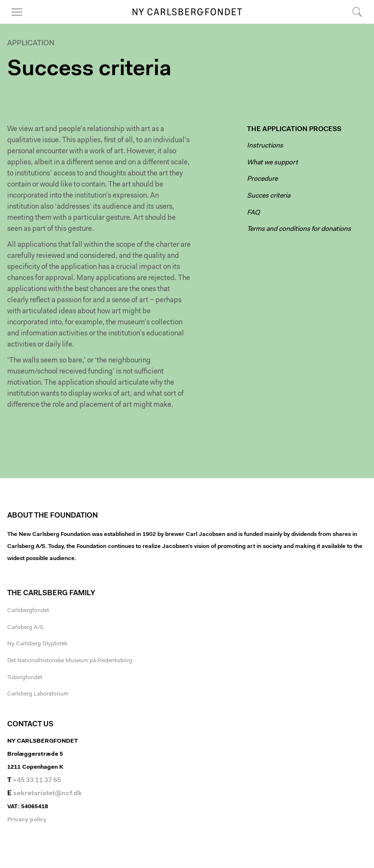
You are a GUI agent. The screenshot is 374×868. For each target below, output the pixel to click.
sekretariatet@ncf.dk (47, 794)
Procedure (262, 179)
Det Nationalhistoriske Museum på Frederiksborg (70, 661)
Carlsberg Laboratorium (38, 694)
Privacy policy (27, 820)
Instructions (265, 146)
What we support (272, 163)
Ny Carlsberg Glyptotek (37, 644)
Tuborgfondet (25, 678)
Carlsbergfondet (28, 611)
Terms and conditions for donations (299, 229)
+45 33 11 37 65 (37, 781)
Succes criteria (269, 196)
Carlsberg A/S (25, 628)
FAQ (253, 213)
